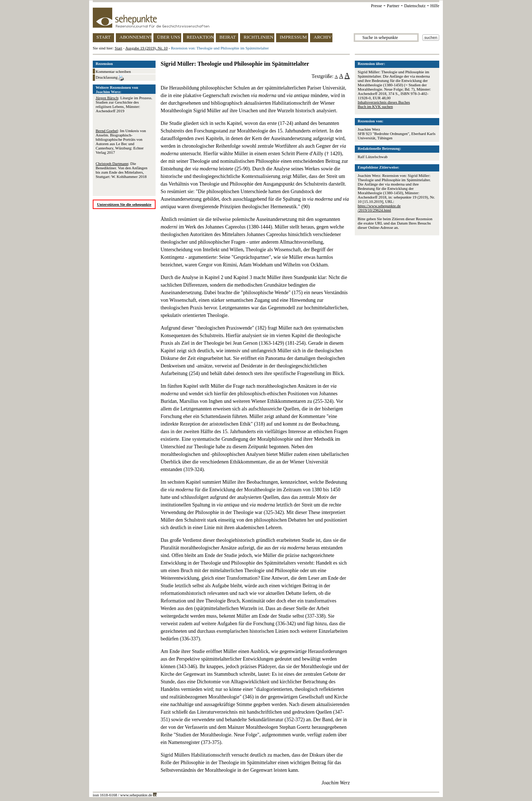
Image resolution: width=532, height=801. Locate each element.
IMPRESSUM (293, 37)
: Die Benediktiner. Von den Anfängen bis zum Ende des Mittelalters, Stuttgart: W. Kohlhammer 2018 (121, 170)
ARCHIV (323, 37)
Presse (377, 6)
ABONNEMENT (136, 37)
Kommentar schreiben (113, 71)
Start (119, 48)
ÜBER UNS (169, 37)
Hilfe (435, 6)
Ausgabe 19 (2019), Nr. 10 (146, 48)
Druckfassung (110, 78)
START (103, 37)
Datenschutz (415, 6)
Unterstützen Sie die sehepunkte (124, 204)
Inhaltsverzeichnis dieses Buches (384, 102)
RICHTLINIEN (258, 37)
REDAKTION (200, 37)
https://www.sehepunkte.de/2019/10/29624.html (379, 208)
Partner (393, 6)
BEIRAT (228, 37)
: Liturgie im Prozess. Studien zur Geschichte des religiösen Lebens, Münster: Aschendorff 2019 (124, 104)
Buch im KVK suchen (375, 106)
